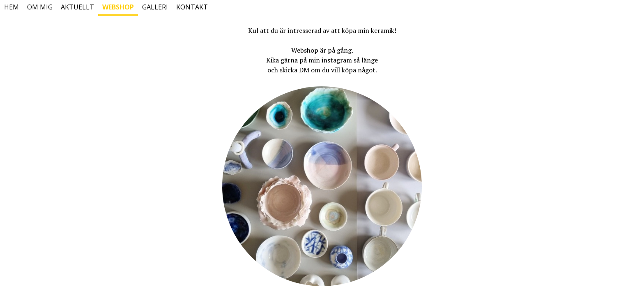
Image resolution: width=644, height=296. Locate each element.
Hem (11, 7)
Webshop (118, 7)
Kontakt (192, 7)
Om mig (40, 7)
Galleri (155, 7)
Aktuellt (77, 7)
